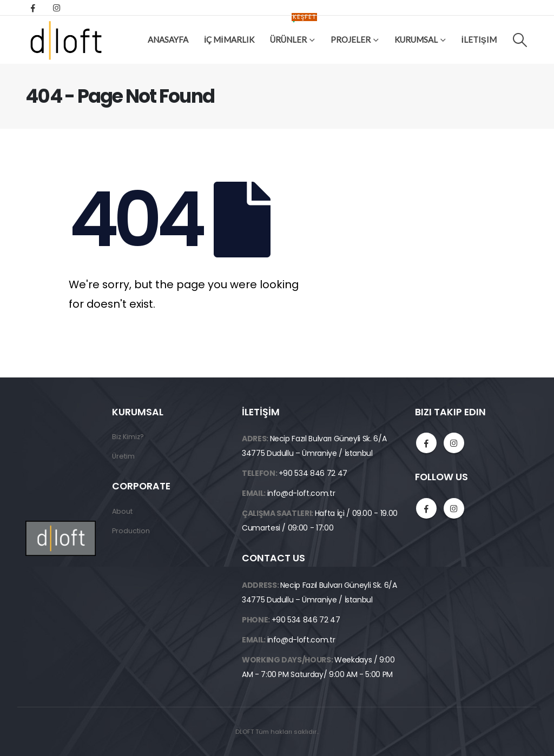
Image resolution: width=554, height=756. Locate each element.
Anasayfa (168, 39)
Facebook (426, 443)
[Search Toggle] (520, 40)
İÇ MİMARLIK (229, 39)
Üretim (123, 456)
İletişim (479, 39)
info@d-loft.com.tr (301, 493)
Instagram (454, 443)
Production (131, 531)
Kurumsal (416, 39)
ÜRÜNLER (294, 31)
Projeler (351, 39)
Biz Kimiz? (128, 437)
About (122, 511)
